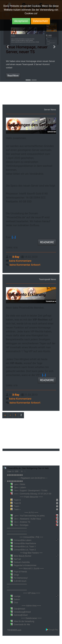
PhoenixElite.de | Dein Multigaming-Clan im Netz (28, 468)
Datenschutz (40, 21)
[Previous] (21, 415)
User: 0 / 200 (13, 471)
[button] (8, 47)
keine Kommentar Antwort (25, 265)
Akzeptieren (21, 21)
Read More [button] (13, 76)
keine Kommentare (20, 261)
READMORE (47, 242)
